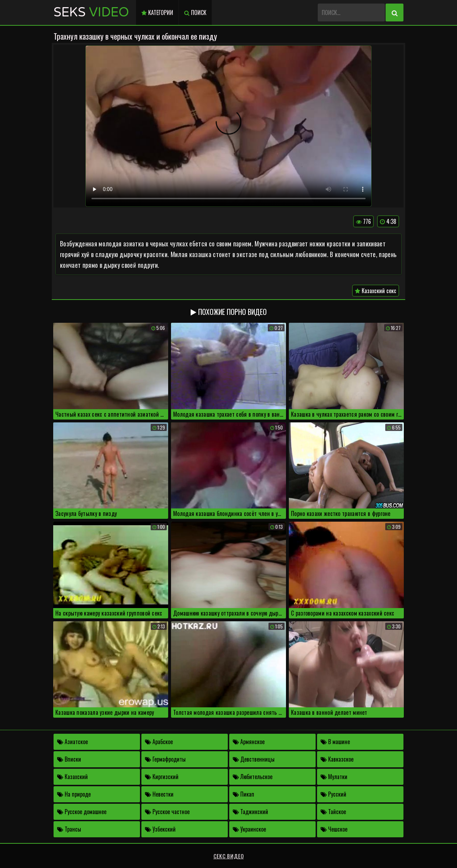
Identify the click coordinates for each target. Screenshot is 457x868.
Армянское (249, 742)
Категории (157, 12)
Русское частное (167, 812)
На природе (74, 794)
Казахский (72, 777)
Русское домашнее (82, 812)
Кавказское (337, 759)
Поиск (195, 12)
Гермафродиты (165, 759)
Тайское (333, 812)
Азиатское (72, 742)
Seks (91, 12)
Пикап (243, 794)
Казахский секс (376, 291)
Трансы (69, 829)
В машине (335, 742)
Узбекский (160, 829)
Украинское (249, 829)
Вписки (69, 759)
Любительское (253, 777)
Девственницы (254, 759)
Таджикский (250, 812)
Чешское (334, 829)
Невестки (159, 794)
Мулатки (334, 777)
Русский (333, 794)
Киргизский (162, 777)
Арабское (159, 742)
